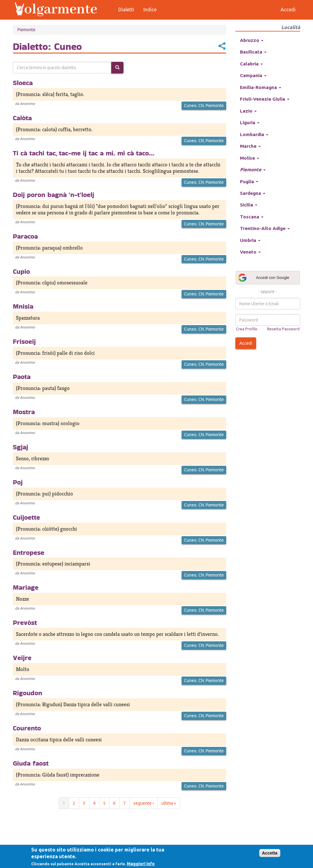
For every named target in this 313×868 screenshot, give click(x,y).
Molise (250, 158)
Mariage (26, 587)
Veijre (22, 658)
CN (201, 106)
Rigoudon (28, 693)
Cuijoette (26, 517)
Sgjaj (20, 447)
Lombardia (254, 134)
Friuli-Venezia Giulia (265, 99)
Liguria (250, 122)
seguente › (144, 803)
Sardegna (253, 193)
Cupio (21, 271)
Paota (22, 377)
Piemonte (26, 30)
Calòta (22, 118)
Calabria (251, 64)
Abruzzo (252, 40)
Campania (253, 75)
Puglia (249, 182)
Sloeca (23, 83)
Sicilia (249, 205)
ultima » (169, 803)
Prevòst (25, 622)
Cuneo (190, 106)
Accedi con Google (263, 278)
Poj (18, 482)
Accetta (270, 853)
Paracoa (25, 236)
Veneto (250, 252)
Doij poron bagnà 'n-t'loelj (53, 195)
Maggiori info (141, 864)
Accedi (246, 343)
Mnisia (23, 306)
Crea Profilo (247, 329)
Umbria (250, 240)
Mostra (24, 412)
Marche (250, 146)
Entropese (29, 552)
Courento (27, 728)
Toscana (252, 217)
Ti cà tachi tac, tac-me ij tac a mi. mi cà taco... (84, 153)
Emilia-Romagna (261, 87)
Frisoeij (24, 341)
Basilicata (253, 52)
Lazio (248, 111)
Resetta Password (283, 329)
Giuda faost (31, 763)
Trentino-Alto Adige (265, 228)
